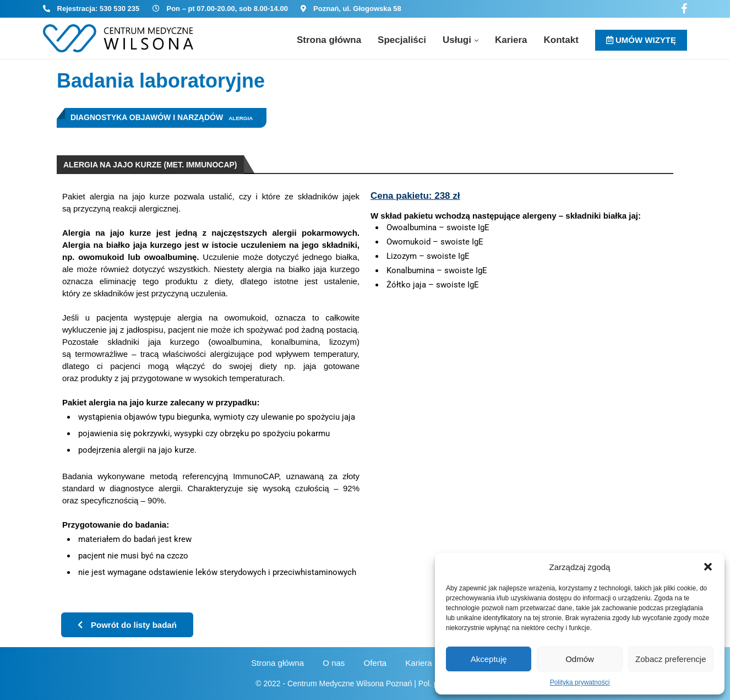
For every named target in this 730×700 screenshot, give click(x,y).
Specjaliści (402, 40)
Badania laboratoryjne (161, 81)
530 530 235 (119, 9)
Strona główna (329, 40)
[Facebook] (684, 9)
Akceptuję (489, 659)
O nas (334, 663)
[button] (708, 567)
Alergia (241, 118)
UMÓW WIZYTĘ (641, 40)
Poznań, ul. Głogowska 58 (357, 9)
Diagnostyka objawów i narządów (147, 117)
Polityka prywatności (580, 682)
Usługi (457, 40)
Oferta (375, 663)
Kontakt (561, 40)
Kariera (511, 40)
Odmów (580, 659)
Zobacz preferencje (671, 659)
